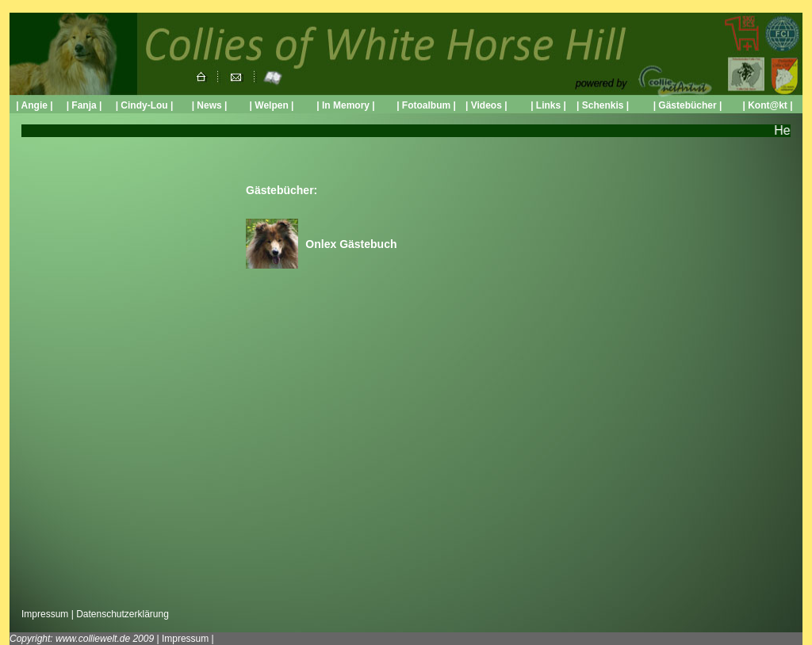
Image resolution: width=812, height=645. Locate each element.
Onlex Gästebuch (351, 244)
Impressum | (188, 639)
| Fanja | (84, 105)
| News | (210, 105)
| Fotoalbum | (426, 105)
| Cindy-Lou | (145, 105)
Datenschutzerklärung (123, 614)
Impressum (45, 614)
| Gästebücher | (688, 105)
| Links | (548, 105)
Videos (485, 105)
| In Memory (344, 105)
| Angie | (34, 105)
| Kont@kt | (767, 105)
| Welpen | (272, 105)
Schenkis (603, 105)
